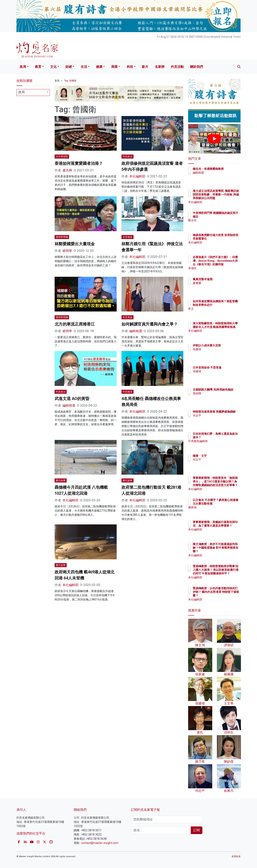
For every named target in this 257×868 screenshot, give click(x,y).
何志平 (220, 419)
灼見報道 (127, 237)
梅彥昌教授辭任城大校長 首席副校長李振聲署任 (227, 239)
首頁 (57, 81)
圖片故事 (61, 480)
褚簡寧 (67, 251)
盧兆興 (67, 170)
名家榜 (160, 67)
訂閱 (197, 830)
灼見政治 (127, 157)
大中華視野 (62, 157)
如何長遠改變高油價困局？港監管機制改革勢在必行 (227, 305)
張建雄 (220, 353)
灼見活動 (177, 67)
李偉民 (220, 268)
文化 (53, 67)
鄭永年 (220, 224)
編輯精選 (136, 331)
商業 (114, 67)
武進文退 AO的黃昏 (72, 399)
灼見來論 (127, 317)
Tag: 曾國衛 (70, 81)
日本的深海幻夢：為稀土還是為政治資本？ (227, 437)
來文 (219, 312)
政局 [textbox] (21, 92)
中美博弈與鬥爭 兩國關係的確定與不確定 (227, 217)
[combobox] (33, 93)
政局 (23, 67)
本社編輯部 (137, 176)
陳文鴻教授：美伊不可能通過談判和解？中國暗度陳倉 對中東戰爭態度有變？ (227, 551)
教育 (38, 67)
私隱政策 (236, 856)
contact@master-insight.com (100, 843)
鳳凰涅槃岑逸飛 (226, 279)
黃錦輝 (220, 397)
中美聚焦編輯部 (226, 445)
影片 (145, 67)
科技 (130, 67)
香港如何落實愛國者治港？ (79, 163)
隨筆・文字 (223, 456)
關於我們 (197, 67)
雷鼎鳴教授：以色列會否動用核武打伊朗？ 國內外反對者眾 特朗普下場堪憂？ (227, 596)
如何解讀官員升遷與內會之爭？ (150, 324)
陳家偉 (220, 511)
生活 (84, 67)
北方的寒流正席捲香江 (75, 324)
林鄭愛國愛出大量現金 (75, 244)
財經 (69, 67)
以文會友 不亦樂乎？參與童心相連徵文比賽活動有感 (227, 504)
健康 (99, 67)
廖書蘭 (220, 283)
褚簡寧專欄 (62, 237)
